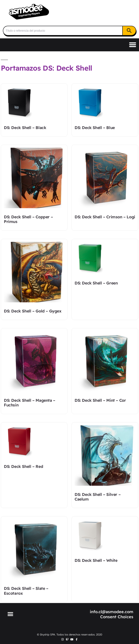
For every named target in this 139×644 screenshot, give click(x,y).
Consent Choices (117, 617)
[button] (133, 45)
